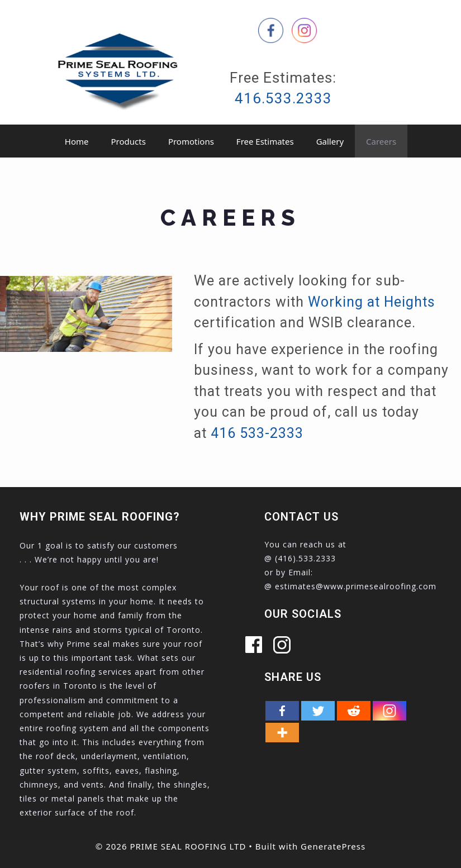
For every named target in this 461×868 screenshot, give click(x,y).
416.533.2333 (283, 98)
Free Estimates (265, 141)
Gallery (330, 141)
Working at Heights (372, 302)
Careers (381, 141)
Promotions (191, 141)
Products (129, 141)
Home (77, 141)
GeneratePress (333, 846)
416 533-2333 (257, 433)
